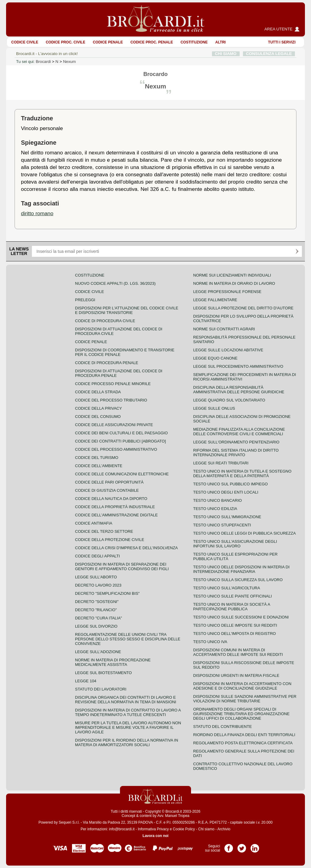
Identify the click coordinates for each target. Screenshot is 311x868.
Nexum (69, 62)
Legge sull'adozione (98, 652)
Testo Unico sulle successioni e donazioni (241, 617)
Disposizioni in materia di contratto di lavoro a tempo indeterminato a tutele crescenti (128, 712)
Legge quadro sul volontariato (229, 400)
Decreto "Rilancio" (96, 610)
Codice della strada (98, 392)
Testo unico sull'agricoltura (227, 588)
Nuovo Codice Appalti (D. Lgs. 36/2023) (115, 283)
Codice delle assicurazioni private (114, 425)
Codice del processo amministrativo (116, 449)
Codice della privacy (98, 408)
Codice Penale (108, 42)
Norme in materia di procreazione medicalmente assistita (113, 662)
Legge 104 (86, 681)
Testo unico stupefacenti (222, 525)
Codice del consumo (98, 417)
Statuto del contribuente (222, 727)
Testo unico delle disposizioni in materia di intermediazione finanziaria (241, 569)
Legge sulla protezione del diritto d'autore (243, 308)
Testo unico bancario (217, 500)
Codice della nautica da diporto (111, 499)
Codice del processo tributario (111, 400)
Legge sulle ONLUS (214, 408)
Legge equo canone (215, 358)
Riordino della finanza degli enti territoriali (244, 735)
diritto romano (37, 213)
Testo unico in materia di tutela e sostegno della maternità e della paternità (242, 474)
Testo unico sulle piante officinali (232, 596)
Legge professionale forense (227, 292)
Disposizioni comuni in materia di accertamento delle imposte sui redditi (238, 652)
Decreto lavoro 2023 (98, 585)
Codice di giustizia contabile (107, 490)
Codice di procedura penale (107, 363)
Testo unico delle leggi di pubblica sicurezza (244, 533)
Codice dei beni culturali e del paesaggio (121, 433)
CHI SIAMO (226, 54)
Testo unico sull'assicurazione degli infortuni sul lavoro (235, 544)
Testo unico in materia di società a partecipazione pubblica (232, 607)
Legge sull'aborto (96, 577)
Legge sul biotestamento (103, 673)
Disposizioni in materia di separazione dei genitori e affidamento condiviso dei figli (122, 567)
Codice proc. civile (66, 42)
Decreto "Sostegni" (97, 602)
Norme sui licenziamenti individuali (232, 275)
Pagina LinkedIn (255, 846)
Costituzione (194, 42)
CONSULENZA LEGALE (269, 54)
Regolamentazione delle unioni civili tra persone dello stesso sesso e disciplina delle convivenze (128, 639)
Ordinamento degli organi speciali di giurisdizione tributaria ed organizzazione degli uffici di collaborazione (241, 714)
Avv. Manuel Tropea (173, 816)
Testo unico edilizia (215, 509)
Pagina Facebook (229, 846)
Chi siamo (206, 829)
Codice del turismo (97, 458)
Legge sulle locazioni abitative (228, 350)
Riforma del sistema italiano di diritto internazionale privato (236, 453)
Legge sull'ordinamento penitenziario (236, 442)
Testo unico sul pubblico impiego (231, 484)
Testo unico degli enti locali (226, 492)
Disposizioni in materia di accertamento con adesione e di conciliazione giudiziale (242, 686)
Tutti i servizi (282, 42)
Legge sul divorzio (96, 626)
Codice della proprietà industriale (115, 507)
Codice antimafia (94, 523)
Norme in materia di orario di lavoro (234, 283)
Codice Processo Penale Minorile (113, 384)
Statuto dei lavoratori (101, 689)
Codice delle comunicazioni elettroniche (122, 474)
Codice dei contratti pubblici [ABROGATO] (120, 441)
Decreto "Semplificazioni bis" (107, 593)
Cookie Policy (184, 829)
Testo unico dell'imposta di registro (234, 634)
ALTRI (220, 42)
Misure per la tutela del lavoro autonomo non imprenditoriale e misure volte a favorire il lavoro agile (128, 727)
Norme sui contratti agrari (224, 329)
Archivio (224, 829)
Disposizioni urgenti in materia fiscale (236, 675)
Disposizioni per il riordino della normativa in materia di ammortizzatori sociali (126, 742)
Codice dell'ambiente (99, 466)
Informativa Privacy (153, 829)
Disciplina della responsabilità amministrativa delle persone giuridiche (239, 390)
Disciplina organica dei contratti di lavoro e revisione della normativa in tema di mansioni (126, 700)
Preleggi (85, 300)
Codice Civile (25, 42)
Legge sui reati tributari (221, 463)
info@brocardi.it (122, 829)
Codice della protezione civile (110, 540)
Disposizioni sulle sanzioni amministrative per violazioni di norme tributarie (245, 699)
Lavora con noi (155, 836)
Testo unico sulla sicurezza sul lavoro (238, 580)
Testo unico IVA (210, 642)
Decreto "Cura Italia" (99, 618)
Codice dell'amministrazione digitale (116, 515)
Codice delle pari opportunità (109, 482)
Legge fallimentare (215, 300)
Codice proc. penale (152, 42)
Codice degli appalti (97, 556)
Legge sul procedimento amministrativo (238, 366)
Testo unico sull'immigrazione (227, 517)
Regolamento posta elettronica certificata (243, 743)
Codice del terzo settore (104, 531)
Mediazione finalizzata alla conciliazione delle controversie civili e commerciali (239, 432)
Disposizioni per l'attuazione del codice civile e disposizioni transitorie (127, 310)
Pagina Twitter (242, 846)
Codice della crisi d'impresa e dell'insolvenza (126, 548)
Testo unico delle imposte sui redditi (235, 625)
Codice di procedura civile (105, 321)
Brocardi (43, 62)
